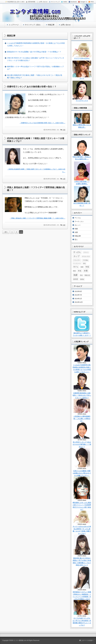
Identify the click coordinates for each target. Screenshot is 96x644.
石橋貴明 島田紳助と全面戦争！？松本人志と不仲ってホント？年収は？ (82, 395)
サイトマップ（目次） (33, 25)
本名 (80, 271)
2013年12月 (79, 302)
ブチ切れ (85, 260)
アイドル (78, 218)
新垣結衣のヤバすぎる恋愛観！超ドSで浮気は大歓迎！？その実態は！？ (34, 52)
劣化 (84, 263)
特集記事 (51, 25)
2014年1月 (78, 299)
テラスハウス (86, 256)
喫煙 (82, 267)
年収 (87, 267)
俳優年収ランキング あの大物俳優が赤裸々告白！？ (32, 87)
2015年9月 (78, 291)
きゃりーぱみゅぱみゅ (82, 58)
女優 (64, 179)
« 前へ (6, 232)
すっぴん (77, 252)
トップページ (14, 25)
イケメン (86, 252)
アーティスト (79, 222)
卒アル (76, 267)
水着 (86, 271)
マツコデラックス (82, 101)
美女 (81, 275)
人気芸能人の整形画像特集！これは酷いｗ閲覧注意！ (82, 419)
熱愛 (76, 275)
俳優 (64, 130)
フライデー (77, 260)
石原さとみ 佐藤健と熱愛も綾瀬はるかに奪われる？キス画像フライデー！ (82, 473)
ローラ (82, 78)
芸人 (76, 240)
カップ (77, 256)
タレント (78, 225)
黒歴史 (82, 279)
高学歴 (76, 279)
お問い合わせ (66, 25)
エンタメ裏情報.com (20, 640)
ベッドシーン (77, 263)
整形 (74, 271)
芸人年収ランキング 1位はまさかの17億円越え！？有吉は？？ (82, 444)
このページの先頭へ (87, 640)
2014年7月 (78, 295)
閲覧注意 (87, 275)
